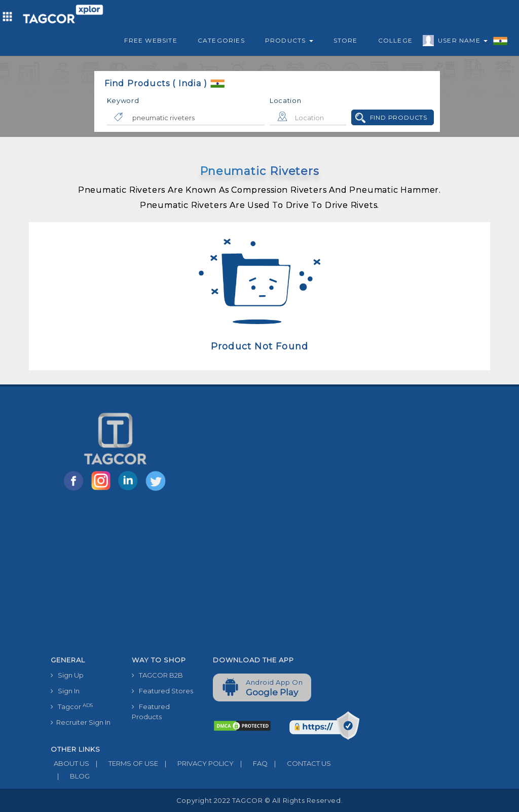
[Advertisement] (205, 575)
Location (286, 100)
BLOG (70, 776)
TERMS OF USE (124, 763)
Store (346, 40)
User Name (460, 42)
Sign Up (67, 675)
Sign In (65, 691)
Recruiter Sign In (81, 722)
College (395, 40)
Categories (221, 40)
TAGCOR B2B (157, 675)
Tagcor (72, 707)
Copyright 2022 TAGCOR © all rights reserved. (259, 800)
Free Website (151, 40)
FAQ (251, 763)
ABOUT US (70, 763)
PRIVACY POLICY (196, 763)
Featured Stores (162, 691)
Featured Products (151, 712)
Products (289, 40)
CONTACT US (299, 763)
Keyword (123, 100)
